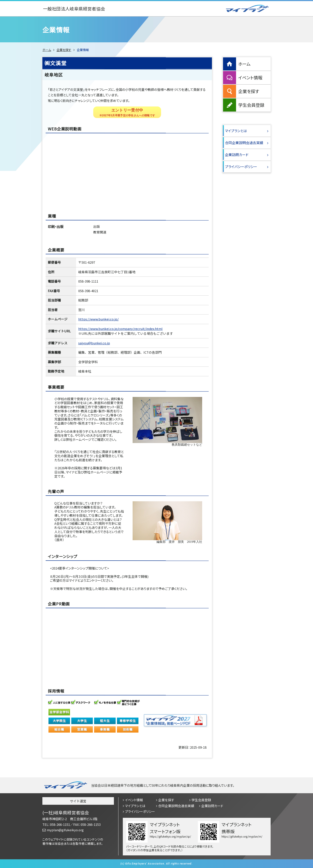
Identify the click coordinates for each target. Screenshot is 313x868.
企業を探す (64, 50)
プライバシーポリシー (241, 167)
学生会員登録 (251, 105)
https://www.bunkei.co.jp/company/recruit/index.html (120, 329)
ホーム (47, 50)
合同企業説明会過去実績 (244, 143)
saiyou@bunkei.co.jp (94, 343)
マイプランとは (236, 131)
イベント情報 (250, 77)
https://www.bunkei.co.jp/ (98, 319)
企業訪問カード (237, 155)
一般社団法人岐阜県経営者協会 (74, 9)
